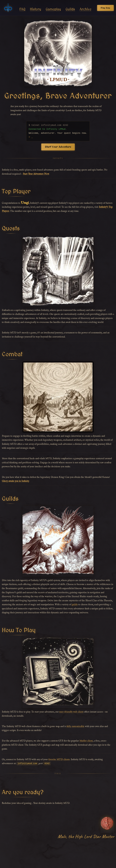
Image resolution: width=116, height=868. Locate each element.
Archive (85, 9)
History (36, 9)
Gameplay (53, 9)
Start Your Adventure (58, 147)
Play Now (105, 8)
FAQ (22, 9)
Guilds (70, 9)
